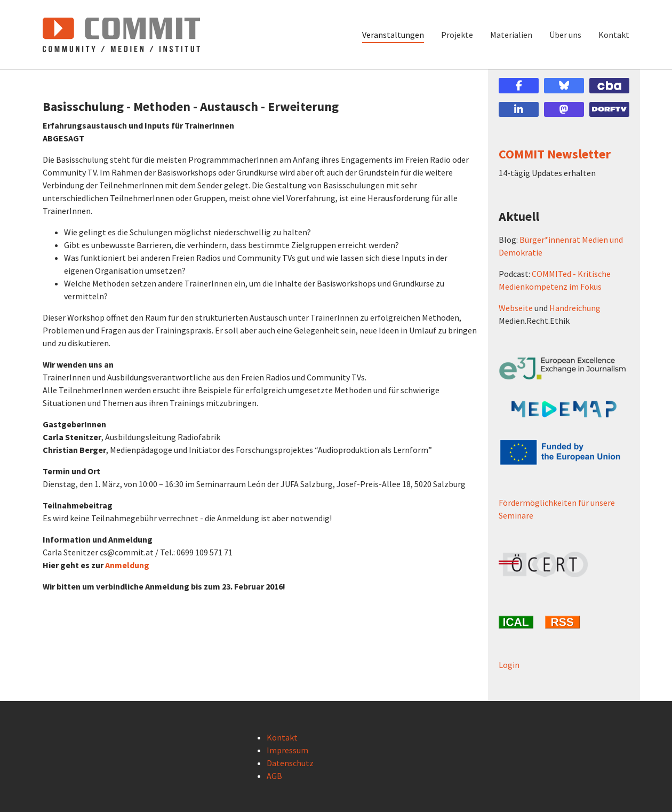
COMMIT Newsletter (555, 154)
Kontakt (282, 737)
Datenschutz (290, 763)
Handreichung (575, 308)
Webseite (516, 308)
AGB (274, 776)
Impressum (287, 750)
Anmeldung (127, 565)
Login (509, 665)
